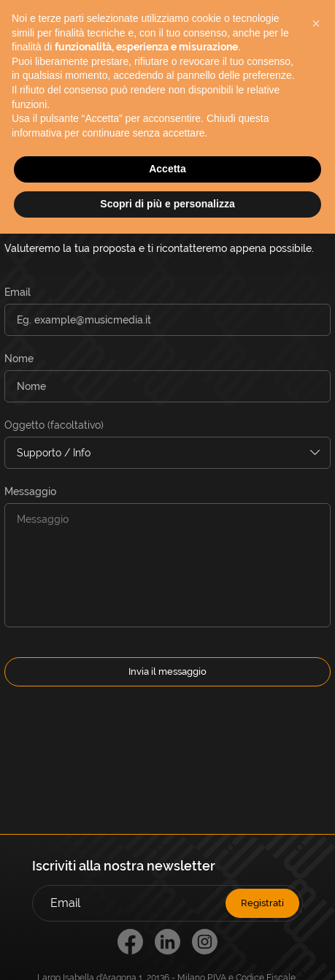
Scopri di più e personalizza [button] (167, 204)
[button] (316, 23)
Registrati (262, 903)
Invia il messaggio (167, 671)
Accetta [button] (167, 169)
